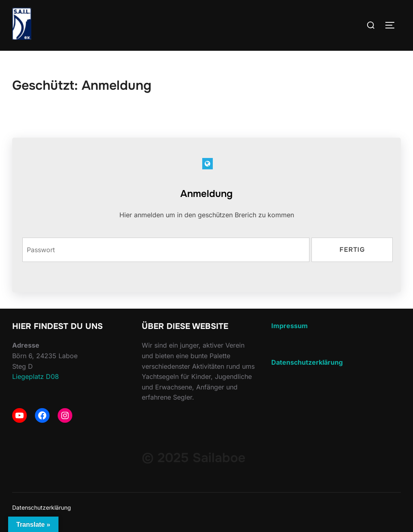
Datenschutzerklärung (42, 507)
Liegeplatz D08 (36, 376)
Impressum (290, 326)
